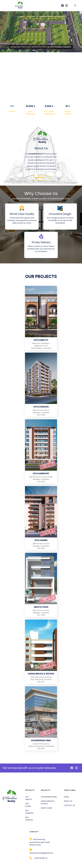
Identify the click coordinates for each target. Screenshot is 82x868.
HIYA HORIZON (29, 819)
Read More (41, 178)
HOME (66, 797)
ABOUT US (68, 801)
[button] (79, 53)
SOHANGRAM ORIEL (49, 797)
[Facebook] (72, 768)
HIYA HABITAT (29, 798)
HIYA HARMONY (29, 812)
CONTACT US (69, 805)
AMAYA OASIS (47, 808)
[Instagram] (76, 768)
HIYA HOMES (28, 805)
